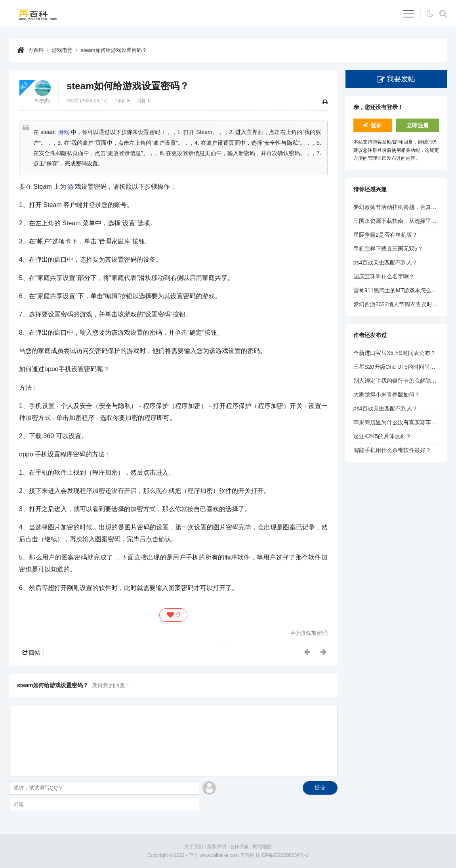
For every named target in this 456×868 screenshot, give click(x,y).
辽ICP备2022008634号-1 (282, 855)
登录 (376, 125)
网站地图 (262, 846)
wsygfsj (43, 100)
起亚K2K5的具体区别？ (382, 436)
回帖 (34, 652)
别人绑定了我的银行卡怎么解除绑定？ (401, 381)
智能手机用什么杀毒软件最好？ (392, 450)
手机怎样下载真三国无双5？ (388, 249)
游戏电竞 (64, 50)
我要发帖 (401, 79)
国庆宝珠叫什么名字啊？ (384, 276)
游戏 (64, 132)
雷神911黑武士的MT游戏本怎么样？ (398, 290)
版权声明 (217, 846)
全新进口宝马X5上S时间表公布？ (395, 353)
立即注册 (418, 125)
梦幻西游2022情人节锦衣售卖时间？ (398, 304)
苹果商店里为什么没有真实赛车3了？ (399, 422)
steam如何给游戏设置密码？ (119, 50)
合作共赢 (239, 846)
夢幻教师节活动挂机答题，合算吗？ (398, 207)
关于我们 (194, 846)
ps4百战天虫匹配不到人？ (386, 263)
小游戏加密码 (311, 632)
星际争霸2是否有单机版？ (385, 235)
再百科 (36, 50)
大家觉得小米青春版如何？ (387, 395)
